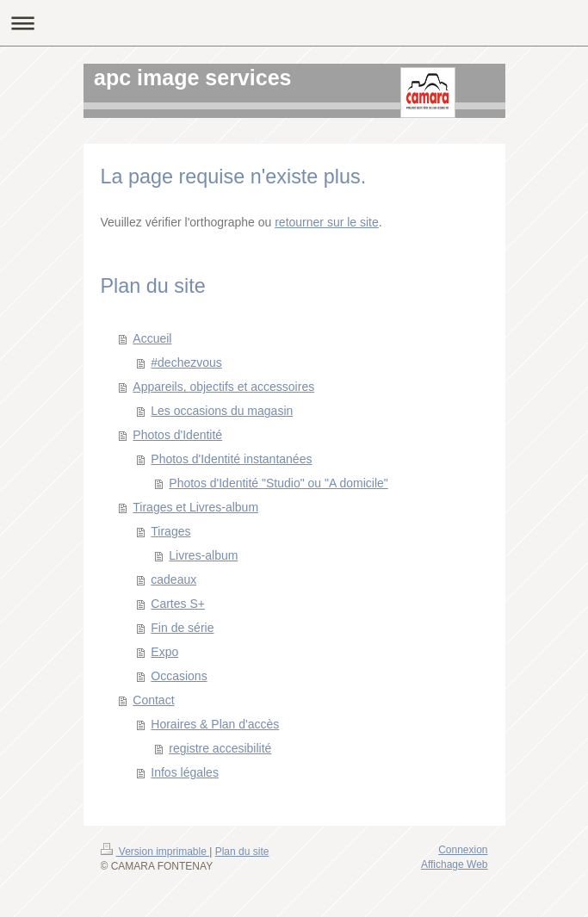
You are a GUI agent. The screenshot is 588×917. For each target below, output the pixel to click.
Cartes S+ (178, 604)
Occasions (179, 676)
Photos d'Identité (177, 435)
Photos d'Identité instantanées (231, 459)
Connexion (463, 850)
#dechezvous (186, 362)
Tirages (170, 531)
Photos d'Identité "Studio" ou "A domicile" (278, 483)
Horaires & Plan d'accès (215, 724)
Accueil (152, 338)
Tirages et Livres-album (195, 507)
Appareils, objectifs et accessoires (223, 387)
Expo (164, 652)
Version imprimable (155, 852)
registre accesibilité (220, 748)
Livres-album (203, 555)
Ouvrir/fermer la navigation (294, 23)
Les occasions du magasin (222, 411)
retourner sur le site (327, 222)
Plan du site (242, 852)
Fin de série (182, 628)
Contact (153, 700)
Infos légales (185, 772)
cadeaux (173, 579)
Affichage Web (455, 864)
